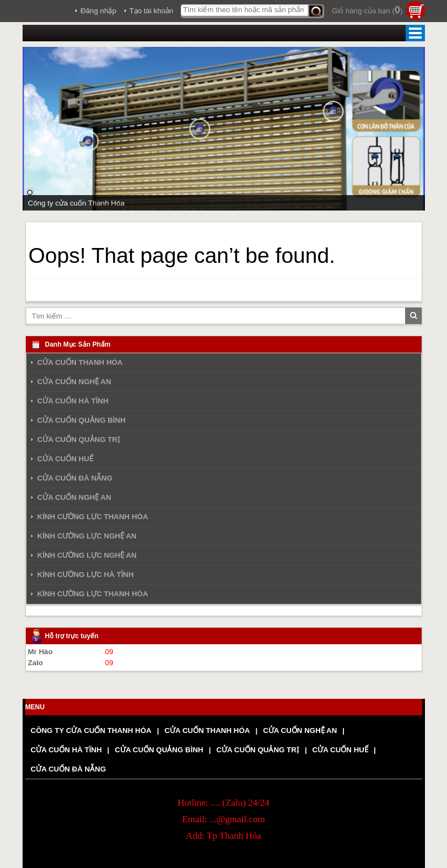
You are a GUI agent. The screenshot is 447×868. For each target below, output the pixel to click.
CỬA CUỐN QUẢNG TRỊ (79, 440)
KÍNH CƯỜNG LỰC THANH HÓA (93, 517)
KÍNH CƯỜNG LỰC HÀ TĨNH (86, 575)
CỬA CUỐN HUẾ (65, 459)
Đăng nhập (98, 11)
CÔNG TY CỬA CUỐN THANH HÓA (91, 730)
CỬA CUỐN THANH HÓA (80, 362)
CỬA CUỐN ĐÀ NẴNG (75, 478)
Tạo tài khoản (152, 11)
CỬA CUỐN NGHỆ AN (74, 382)
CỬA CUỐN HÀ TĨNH (73, 401)
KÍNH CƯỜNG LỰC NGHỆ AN (87, 536)
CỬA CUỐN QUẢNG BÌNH (82, 420)
